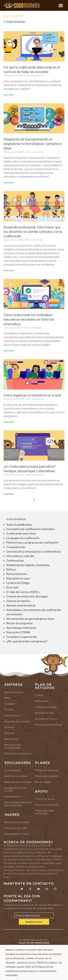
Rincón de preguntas (20, 623)
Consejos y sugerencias (22, 637)
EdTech (11, 570)
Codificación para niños (21, 534)
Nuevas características (21, 606)
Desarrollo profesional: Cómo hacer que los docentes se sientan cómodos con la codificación (33, 232)
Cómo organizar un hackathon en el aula (32, 395)
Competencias (16, 547)
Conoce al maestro (18, 601)
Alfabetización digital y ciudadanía (28, 565)
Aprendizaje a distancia (21, 628)
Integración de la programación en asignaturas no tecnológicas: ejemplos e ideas (33, 144)
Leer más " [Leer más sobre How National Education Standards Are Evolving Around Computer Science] (9, 351)
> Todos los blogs (14, 22)
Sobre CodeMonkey (19, 525)
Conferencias (15, 561)
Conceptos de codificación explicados (30, 529)
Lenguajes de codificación (23, 538)
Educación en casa (18, 578)
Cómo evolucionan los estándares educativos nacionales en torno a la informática (29, 319)
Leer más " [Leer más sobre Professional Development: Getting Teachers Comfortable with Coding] (9, 270)
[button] (61, 5)
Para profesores (17, 574)
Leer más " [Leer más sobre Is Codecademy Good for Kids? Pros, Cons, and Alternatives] (9, 494)
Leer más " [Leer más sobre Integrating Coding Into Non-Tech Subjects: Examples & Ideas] (9, 182)
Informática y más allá (20, 556)
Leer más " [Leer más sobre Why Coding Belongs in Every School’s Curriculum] (9, 95)
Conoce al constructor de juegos (27, 597)
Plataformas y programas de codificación (32, 543)
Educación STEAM (18, 632)
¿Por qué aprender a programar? (27, 641)
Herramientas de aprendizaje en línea (30, 619)
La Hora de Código (18, 583)
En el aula (12, 587)
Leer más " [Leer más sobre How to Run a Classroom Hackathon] (9, 422)
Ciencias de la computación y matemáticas (34, 552)
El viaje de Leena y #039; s (23, 592)
